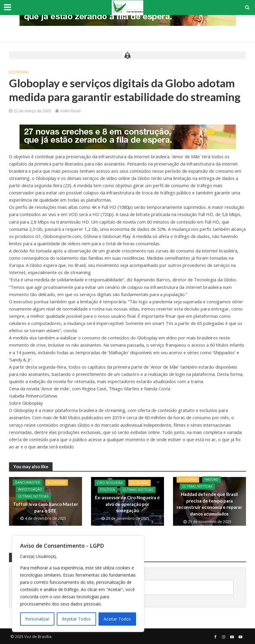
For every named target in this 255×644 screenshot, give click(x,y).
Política (107, 490)
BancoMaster (27, 483)
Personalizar (37, 619)
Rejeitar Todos (76, 619)
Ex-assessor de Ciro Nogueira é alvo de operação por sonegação (128, 504)
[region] (78, 584)
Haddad (211, 480)
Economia (19, 72)
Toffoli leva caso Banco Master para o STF (45, 508)
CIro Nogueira (110, 483)
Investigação (30, 490)
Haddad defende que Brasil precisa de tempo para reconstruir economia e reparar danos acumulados (209, 504)
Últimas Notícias (33, 497)
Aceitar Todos (117, 619)
